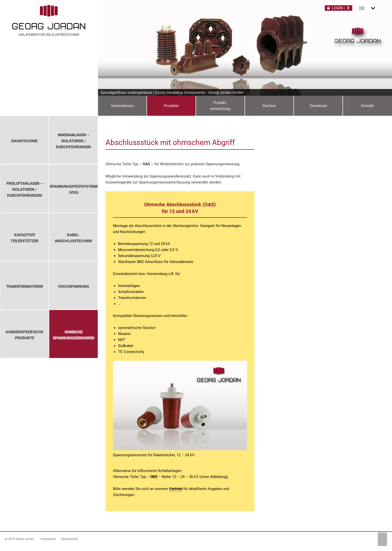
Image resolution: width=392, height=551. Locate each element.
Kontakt (367, 106)
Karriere (269, 106)
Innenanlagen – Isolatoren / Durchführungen (73, 141)
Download (318, 106)
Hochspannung (74, 286)
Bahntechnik (25, 141)
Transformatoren (25, 286)
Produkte (171, 106)
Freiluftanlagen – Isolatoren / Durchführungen (25, 189)
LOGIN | (338, 8)
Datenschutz (69, 539)
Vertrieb (176, 489)
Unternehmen (122, 106)
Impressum (48, 539)
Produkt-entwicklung (220, 106)
